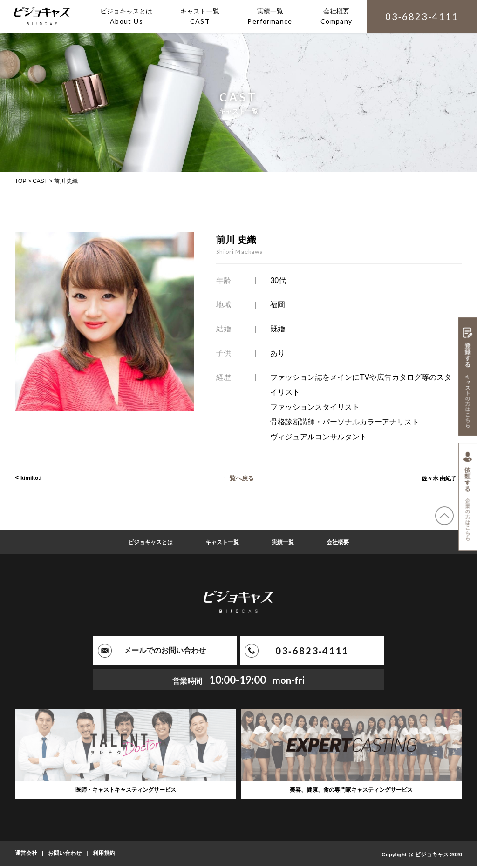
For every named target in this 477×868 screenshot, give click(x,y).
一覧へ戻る (238, 478)
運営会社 (26, 855)
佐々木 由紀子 (436, 478)
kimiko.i (33, 478)
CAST (40, 181)
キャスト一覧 (222, 542)
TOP (20, 181)
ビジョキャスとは (144, 542)
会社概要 (346, 542)
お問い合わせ (65, 855)
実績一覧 (287, 542)
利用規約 (104, 855)
